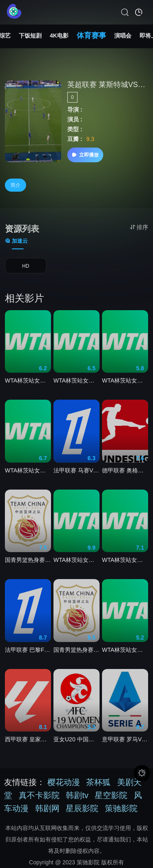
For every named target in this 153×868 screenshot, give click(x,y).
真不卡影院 (39, 795)
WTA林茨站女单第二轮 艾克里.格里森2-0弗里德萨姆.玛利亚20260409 (76, 560)
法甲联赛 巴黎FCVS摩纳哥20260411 (28, 650)
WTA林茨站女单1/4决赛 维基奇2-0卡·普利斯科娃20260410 (125, 560)
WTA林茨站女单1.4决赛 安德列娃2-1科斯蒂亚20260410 (28, 380)
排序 (139, 227)
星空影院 (111, 795)
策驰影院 (121, 808)
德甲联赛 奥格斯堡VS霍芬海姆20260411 (125, 470)
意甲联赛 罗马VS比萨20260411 (125, 739)
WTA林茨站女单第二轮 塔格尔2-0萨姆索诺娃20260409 (125, 380)
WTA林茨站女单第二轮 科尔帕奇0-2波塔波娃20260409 (76, 380)
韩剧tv (77, 795)
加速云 (16, 241)
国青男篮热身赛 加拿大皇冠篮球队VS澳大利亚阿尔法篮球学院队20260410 (28, 560)
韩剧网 (47, 808)
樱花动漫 (64, 782)
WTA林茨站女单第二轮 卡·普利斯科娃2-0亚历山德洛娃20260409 (125, 650)
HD (25, 266)
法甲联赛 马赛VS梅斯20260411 (76, 470)
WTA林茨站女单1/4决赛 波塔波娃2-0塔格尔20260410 (28, 470)
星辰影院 (82, 808)
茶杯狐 (98, 782)
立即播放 (85, 155)
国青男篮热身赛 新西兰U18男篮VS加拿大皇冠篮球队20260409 (76, 650)
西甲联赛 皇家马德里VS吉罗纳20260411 (28, 739)
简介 (16, 185)
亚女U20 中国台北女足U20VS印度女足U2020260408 (76, 739)
